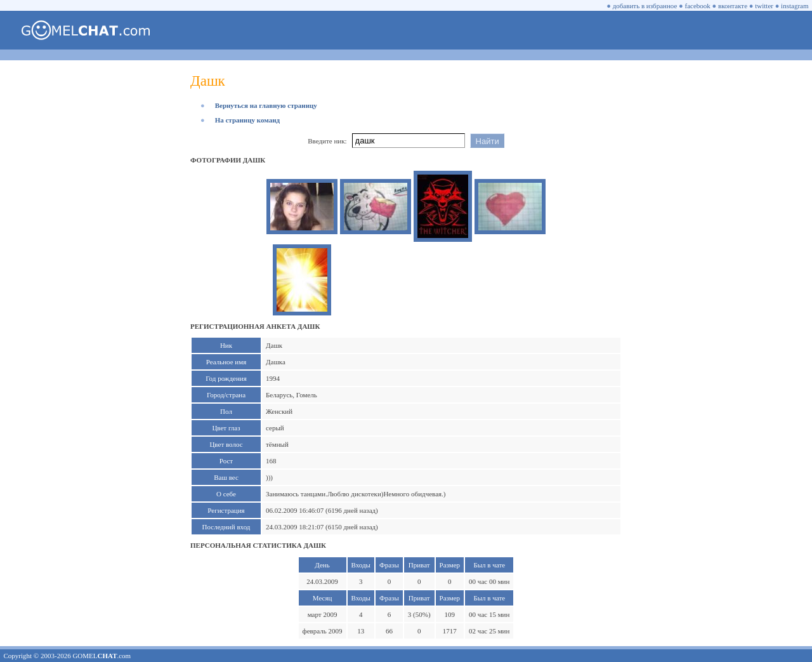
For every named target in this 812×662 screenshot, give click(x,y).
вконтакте (733, 6)
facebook (698, 6)
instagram (795, 6)
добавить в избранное (645, 6)
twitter (764, 6)
